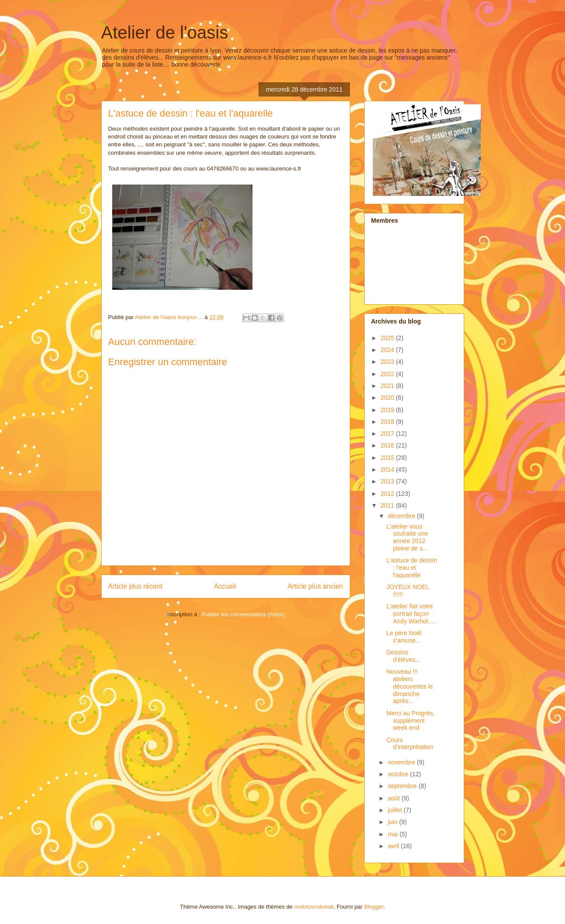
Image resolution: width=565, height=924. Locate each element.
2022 (388, 374)
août (395, 798)
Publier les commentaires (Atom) (243, 614)
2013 (388, 481)
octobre (399, 774)
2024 (388, 350)
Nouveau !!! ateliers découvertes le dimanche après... (409, 686)
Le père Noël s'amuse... (404, 637)
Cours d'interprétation (410, 744)
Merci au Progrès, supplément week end (410, 721)
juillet (396, 810)
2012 (388, 494)
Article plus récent (135, 586)
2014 (388, 469)
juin (394, 822)
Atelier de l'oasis (165, 32)
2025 (388, 338)
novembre (402, 762)
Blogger (374, 907)
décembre (402, 516)
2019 (388, 410)
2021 (388, 386)
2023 (388, 362)
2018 (388, 422)
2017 (388, 434)
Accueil (225, 586)
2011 (388, 505)
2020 (388, 398)
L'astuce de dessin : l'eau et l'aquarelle (412, 568)
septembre (403, 786)
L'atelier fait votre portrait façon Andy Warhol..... (411, 614)
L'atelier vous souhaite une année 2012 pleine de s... (407, 537)
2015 (388, 458)
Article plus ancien (315, 586)
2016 (388, 445)
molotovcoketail (314, 907)
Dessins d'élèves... (403, 656)
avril (394, 846)
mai (394, 834)
